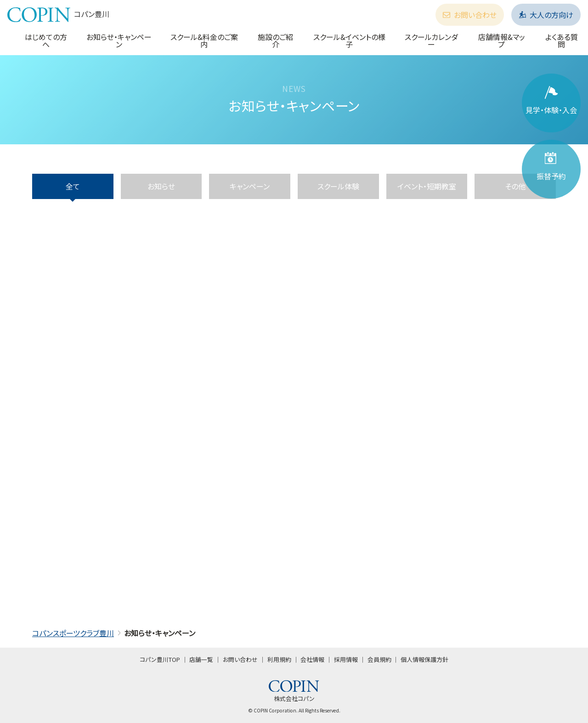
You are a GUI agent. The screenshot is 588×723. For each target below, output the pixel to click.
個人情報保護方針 (424, 659)
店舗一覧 (201, 659)
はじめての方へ (46, 40)
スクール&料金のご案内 (204, 40)
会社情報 (312, 659)
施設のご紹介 (275, 40)
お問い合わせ (470, 15)
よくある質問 (562, 40)
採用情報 (346, 659)
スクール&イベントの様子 (349, 40)
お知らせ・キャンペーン (119, 40)
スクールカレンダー (431, 40)
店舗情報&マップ (502, 40)
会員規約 (379, 659)
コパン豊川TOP (160, 659)
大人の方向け (546, 15)
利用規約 (279, 659)
